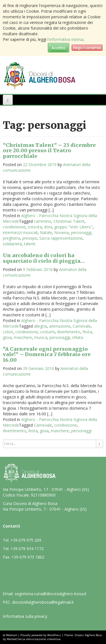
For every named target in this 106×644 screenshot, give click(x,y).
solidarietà (12, 244)
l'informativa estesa (65, 39)
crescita (35, 227)
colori (8, 332)
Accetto (59, 48)
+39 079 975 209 (26, 540)
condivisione (14, 227)
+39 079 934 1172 (27, 549)
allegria (40, 326)
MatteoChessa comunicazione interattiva (34, 639)
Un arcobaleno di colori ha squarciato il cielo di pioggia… (44, 258)
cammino (43, 221)
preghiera (11, 238)
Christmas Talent (69, 221)
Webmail (12, 635)
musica (41, 337)
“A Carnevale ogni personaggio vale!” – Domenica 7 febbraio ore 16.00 (47, 355)
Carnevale (82, 326)
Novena (61, 232)
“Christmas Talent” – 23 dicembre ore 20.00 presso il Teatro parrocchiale (49, 151)
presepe (30, 238)
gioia (7, 337)
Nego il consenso (87, 48)
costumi (47, 332)
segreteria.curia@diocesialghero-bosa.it (51, 594)
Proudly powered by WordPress (41, 635)
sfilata (78, 337)
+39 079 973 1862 (28, 557)
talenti (30, 244)
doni (48, 227)
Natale (46, 232)
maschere (23, 337)
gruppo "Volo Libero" (73, 227)
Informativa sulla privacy (25, 616)
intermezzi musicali (20, 232)
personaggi (81, 232)
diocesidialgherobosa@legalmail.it (43, 602)
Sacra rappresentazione (61, 238)
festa (87, 332)
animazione (60, 326)
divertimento (69, 332)
